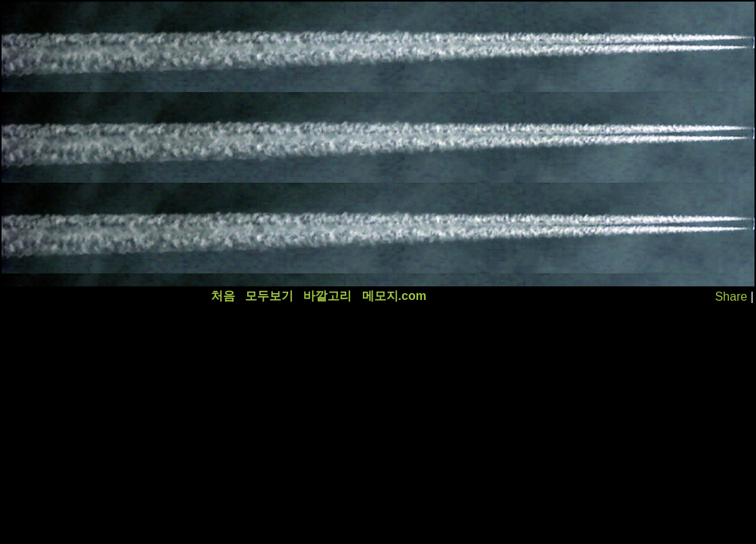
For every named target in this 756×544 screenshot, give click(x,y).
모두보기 (269, 296)
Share (731, 297)
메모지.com (394, 296)
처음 (223, 296)
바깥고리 (327, 296)
